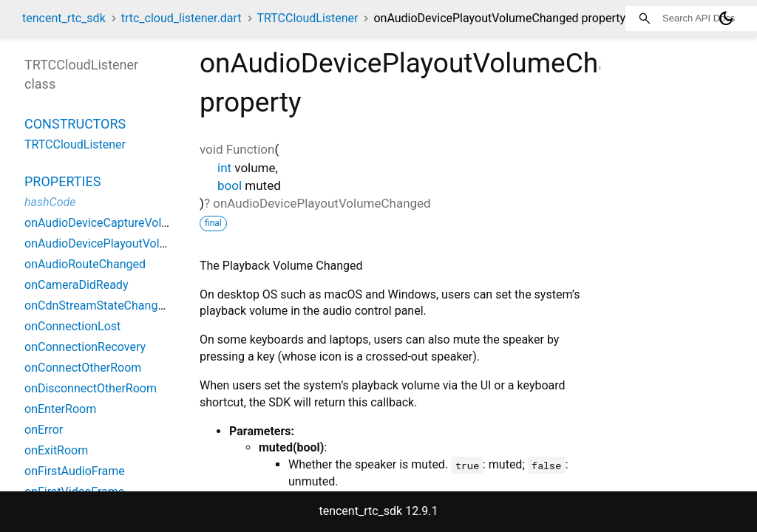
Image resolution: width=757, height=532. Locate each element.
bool (230, 185)
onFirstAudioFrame (75, 471)
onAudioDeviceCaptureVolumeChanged (128, 223)
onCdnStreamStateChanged (98, 306)
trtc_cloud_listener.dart (181, 18)
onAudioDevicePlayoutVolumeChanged (127, 243)
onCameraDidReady (76, 285)
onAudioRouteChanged (85, 264)
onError (44, 430)
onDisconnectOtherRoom (91, 388)
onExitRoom (56, 450)
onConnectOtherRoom (83, 368)
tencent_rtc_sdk (64, 18)
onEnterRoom (60, 409)
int (224, 168)
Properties (62, 181)
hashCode (50, 202)
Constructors (75, 124)
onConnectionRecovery (85, 347)
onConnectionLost (72, 326)
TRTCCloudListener (307, 18)
